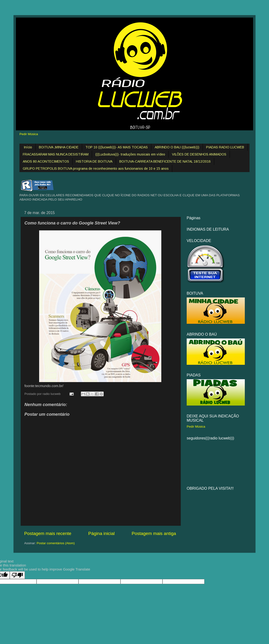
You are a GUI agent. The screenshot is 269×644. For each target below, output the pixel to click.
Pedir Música (29, 134)
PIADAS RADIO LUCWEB (225, 147)
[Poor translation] (17, 575)
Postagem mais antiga (154, 533)
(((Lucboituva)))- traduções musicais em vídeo (130, 154)
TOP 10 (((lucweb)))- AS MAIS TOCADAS (117, 147)
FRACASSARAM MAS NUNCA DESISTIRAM (56, 154)
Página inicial (101, 533)
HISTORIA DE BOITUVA (94, 161)
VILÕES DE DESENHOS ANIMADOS (199, 154)
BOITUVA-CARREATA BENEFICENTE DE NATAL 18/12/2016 (165, 161)
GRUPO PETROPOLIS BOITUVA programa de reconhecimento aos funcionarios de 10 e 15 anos (96, 169)
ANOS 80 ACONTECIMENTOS (46, 161)
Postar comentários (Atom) (56, 543)
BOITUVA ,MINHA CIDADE (59, 147)
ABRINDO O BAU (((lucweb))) (177, 147)
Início (28, 147)
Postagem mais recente (48, 533)
